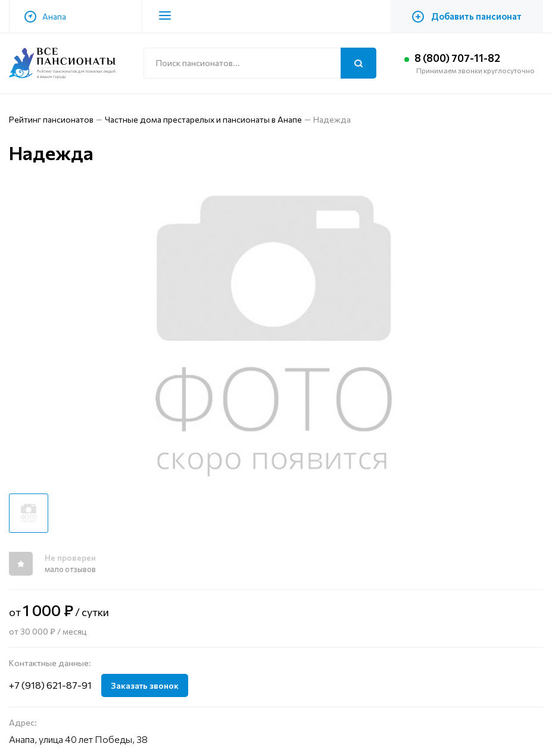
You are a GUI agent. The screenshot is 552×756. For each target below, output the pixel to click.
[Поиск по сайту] (260, 63)
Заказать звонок (145, 685)
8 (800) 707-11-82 (461, 58)
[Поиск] (358, 63)
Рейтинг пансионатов (51, 119)
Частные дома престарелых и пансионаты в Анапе (203, 119)
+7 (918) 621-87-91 (50, 685)
